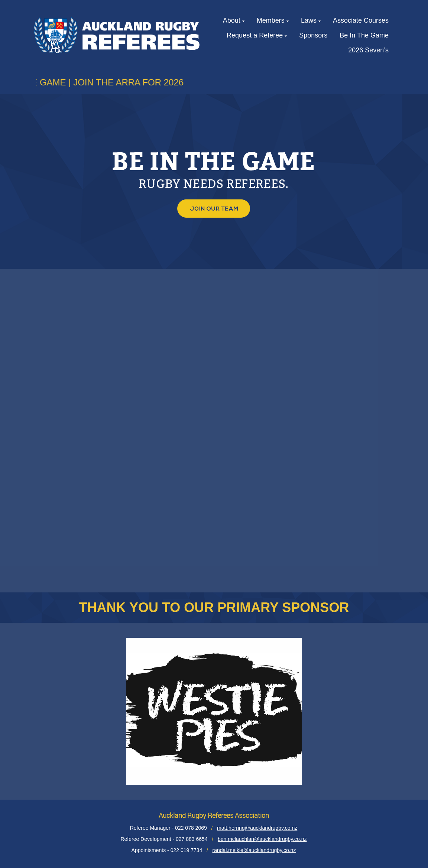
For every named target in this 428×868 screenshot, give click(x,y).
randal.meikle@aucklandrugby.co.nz (254, 850)
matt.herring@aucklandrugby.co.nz (257, 828)
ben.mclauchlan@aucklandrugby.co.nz (262, 839)
